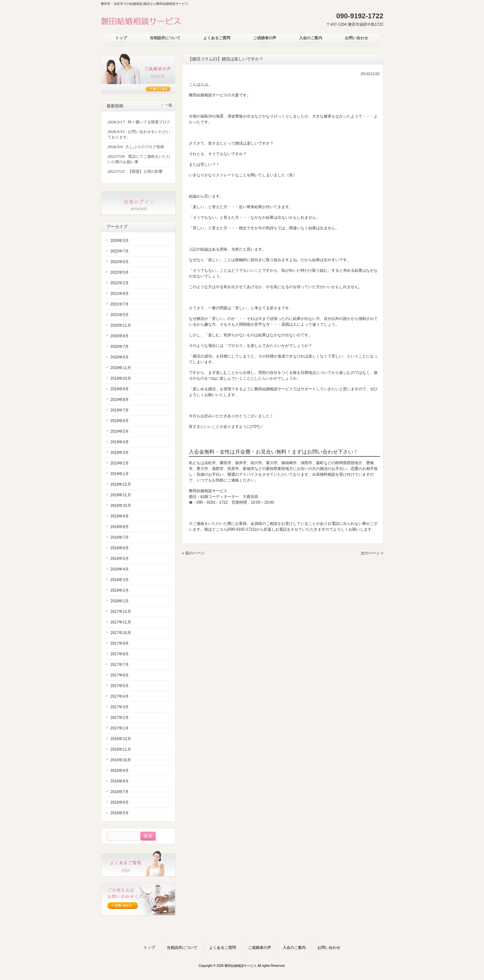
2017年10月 (121, 633)
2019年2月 (120, 463)
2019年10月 (121, 378)
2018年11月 (121, 495)
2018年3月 (120, 580)
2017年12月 (121, 612)
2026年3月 (120, 241)
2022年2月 (120, 283)
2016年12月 (121, 739)
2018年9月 (120, 516)
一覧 (169, 105)
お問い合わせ (329, 948)
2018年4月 (120, 569)
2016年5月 (120, 813)
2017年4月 (120, 696)
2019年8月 (120, 400)
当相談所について (182, 948)
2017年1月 (120, 728)
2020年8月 (120, 336)
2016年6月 (120, 802)
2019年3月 (120, 453)
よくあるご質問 (223, 948)
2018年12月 (121, 484)
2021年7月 (120, 304)
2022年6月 (120, 262)
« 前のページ (193, 553)
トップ (149, 948)
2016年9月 (120, 771)
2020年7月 (120, 347)
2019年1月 (120, 474)
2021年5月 (120, 315)
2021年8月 (120, 294)
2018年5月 (120, 559)
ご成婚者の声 (260, 948)
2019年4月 (120, 442)
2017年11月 (121, 622)
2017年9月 (120, 643)
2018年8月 (120, 527)
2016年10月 (121, 760)
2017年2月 (120, 718)
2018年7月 (120, 537)
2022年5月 (120, 272)
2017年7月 (120, 665)
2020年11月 (121, 325)
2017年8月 (120, 654)
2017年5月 (120, 686)
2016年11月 (121, 749)
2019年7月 (120, 410)
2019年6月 (120, 421)
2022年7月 (120, 251)
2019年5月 (120, 431)
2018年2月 (120, 590)
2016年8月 (120, 781)
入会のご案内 (294, 948)
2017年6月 (120, 675)
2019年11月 (121, 368)
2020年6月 (120, 357)
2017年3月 (120, 707)
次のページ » (372, 553)
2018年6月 (120, 548)
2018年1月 (120, 601)
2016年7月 (120, 792)
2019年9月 (120, 389)
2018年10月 (121, 506)
